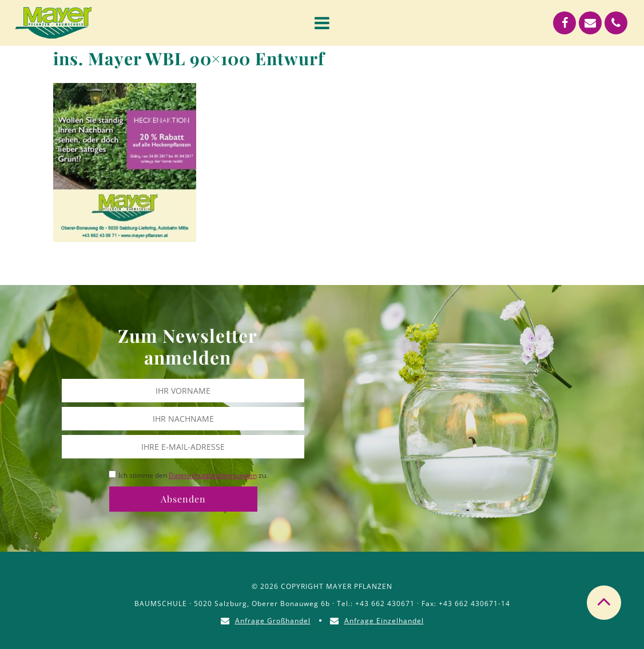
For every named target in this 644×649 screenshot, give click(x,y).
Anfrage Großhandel (273, 621)
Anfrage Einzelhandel (384, 621)
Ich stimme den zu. (193, 475)
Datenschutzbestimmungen (213, 475)
